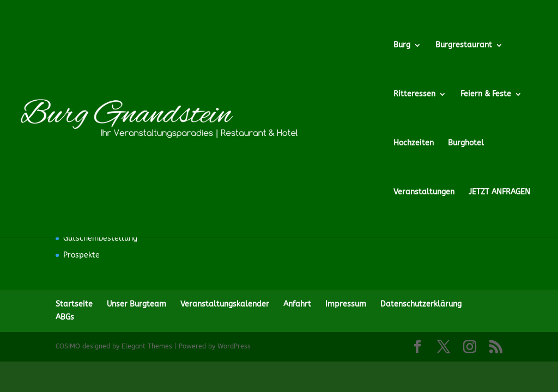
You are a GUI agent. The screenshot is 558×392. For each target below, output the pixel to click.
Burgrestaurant (464, 45)
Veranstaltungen (424, 192)
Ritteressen (414, 94)
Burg (402, 45)
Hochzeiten (414, 143)
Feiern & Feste (486, 94)
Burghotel (466, 143)
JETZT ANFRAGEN (499, 192)
